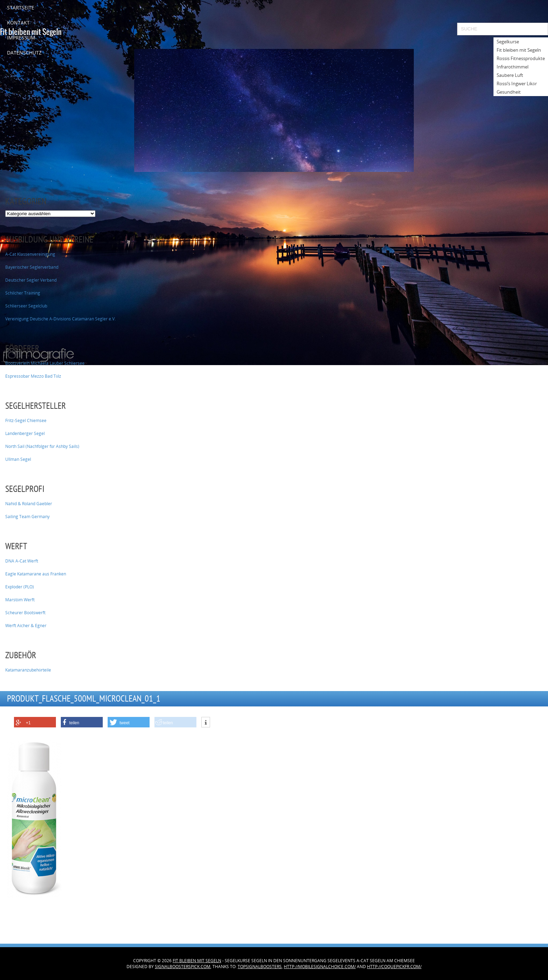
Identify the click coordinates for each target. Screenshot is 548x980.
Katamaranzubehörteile (28, 670)
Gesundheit (509, 92)
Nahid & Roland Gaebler (29, 504)
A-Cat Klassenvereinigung (30, 254)
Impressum (21, 38)
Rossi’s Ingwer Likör (517, 84)
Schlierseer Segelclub (26, 306)
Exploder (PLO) (20, 587)
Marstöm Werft (20, 600)
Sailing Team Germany (27, 517)
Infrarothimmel (513, 67)
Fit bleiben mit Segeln (197, 961)
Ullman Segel (18, 459)
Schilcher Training (23, 293)
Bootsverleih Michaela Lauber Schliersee (45, 363)
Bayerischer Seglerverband (32, 267)
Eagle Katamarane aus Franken (36, 574)
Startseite (21, 8)
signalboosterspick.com (183, 967)
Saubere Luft (510, 75)
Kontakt (18, 23)
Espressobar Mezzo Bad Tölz (33, 376)
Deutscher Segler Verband (31, 280)
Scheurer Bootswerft (25, 613)
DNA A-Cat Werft (22, 561)
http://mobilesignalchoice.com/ (320, 967)
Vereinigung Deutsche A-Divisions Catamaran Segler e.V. (60, 319)
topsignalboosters (260, 967)
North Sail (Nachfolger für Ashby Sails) (42, 446)
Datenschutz (24, 53)
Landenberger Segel (25, 433)
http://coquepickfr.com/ (394, 967)
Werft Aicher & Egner (26, 626)
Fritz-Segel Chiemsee (26, 420)
